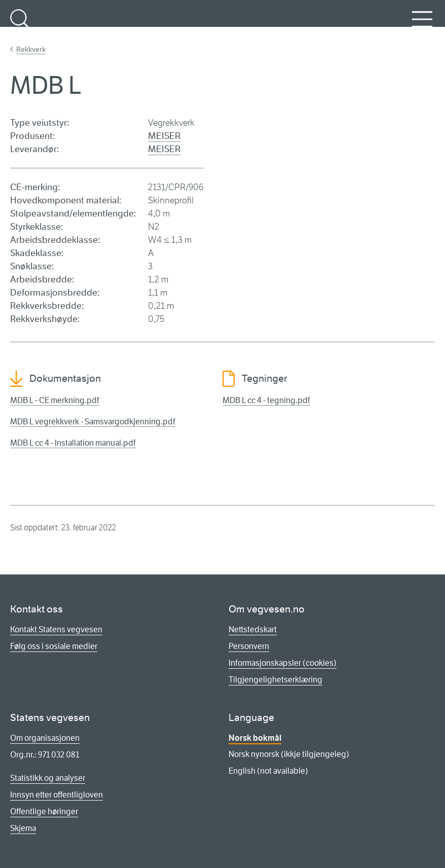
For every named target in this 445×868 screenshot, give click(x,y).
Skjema (23, 828)
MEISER (164, 136)
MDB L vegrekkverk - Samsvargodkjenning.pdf (93, 422)
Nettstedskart (253, 629)
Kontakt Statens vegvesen (56, 629)
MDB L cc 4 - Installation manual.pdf (73, 443)
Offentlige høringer (44, 811)
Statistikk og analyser (48, 778)
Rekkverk (31, 49)
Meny (422, 25)
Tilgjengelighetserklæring (275, 680)
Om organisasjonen (45, 738)
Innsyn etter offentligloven (57, 795)
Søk (20, 25)
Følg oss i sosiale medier (54, 646)
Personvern (249, 646)
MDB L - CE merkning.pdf (55, 400)
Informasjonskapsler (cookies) (283, 663)
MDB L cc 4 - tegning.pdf (266, 400)
